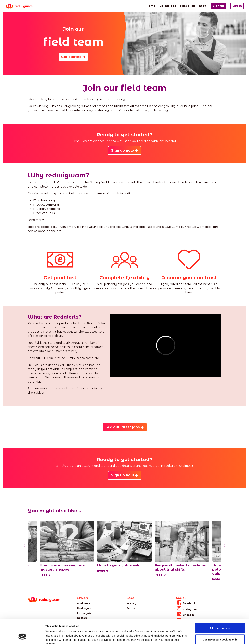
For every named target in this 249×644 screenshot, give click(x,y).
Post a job (188, 6)
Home (151, 6)
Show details (182, 637)
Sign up (218, 6)
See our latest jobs (125, 427)
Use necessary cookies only (220, 619)
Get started (73, 57)
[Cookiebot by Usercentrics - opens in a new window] (22, 637)
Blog (203, 6)
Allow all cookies (220, 607)
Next (225, 546)
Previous (24, 546)
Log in (237, 6)
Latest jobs (168, 6)
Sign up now (125, 150)
